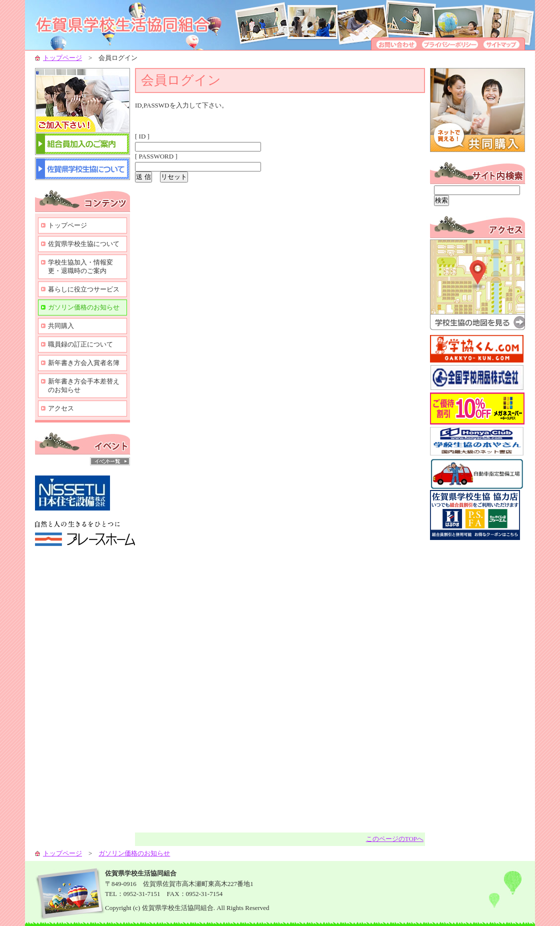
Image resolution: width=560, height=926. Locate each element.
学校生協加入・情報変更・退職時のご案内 (80, 266)
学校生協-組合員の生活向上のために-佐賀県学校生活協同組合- (135, 25)
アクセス (61, 408)
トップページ (62, 58)
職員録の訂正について (80, 344)
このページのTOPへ (395, 839)
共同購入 (61, 326)
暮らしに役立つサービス (84, 289)
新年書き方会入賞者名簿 (84, 363)
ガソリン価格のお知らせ (84, 307)
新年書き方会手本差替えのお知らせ (84, 385)
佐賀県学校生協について (84, 244)
